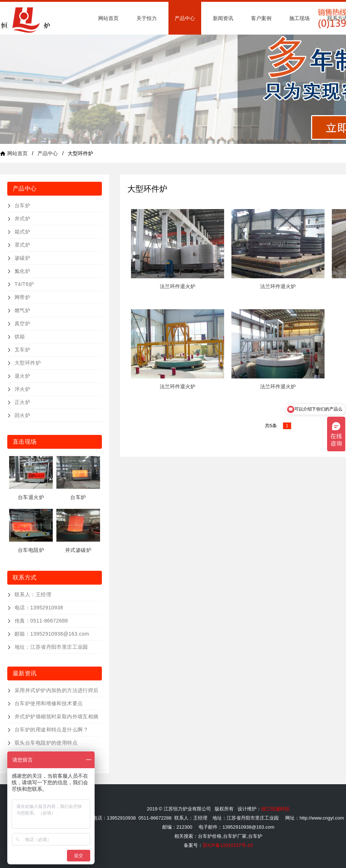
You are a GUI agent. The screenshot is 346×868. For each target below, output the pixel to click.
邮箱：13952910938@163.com (52, 634)
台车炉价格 (210, 836)
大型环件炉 (28, 363)
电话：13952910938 (39, 608)
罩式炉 (22, 245)
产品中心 (185, 18)
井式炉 (22, 219)
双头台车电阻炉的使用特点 (46, 743)
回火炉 (22, 415)
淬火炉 (22, 389)
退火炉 (22, 376)
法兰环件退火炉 (178, 286)
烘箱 (20, 337)
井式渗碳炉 (78, 550)
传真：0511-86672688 (41, 621)
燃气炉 (22, 310)
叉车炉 (22, 350)
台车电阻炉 (31, 550)
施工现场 (299, 18)
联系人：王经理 (33, 594)
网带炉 (22, 297)
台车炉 (22, 205)
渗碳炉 (22, 258)
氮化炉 (22, 271)
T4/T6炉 (24, 284)
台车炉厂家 (235, 836)
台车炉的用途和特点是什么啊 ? (51, 730)
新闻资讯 (223, 18)
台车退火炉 (31, 497)
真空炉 (22, 323)
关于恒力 (147, 18)
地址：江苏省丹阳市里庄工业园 (51, 647)
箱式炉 (22, 232)
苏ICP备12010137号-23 (228, 845)
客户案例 (261, 18)
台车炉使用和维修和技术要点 (49, 703)
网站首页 (108, 18)
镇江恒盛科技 (275, 809)
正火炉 (22, 402)
